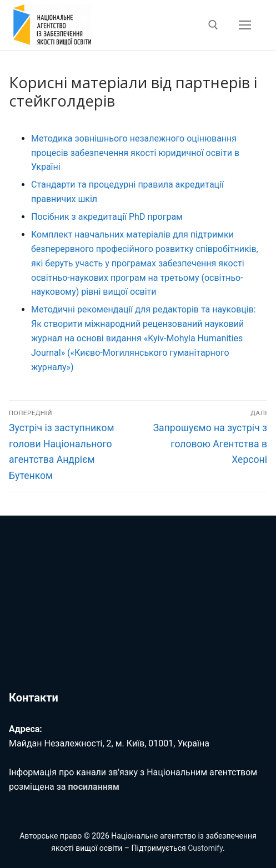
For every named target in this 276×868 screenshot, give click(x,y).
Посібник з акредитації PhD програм (107, 217)
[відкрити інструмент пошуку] (213, 25)
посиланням (94, 787)
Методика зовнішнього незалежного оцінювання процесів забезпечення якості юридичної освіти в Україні (135, 153)
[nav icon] (245, 25)
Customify (205, 848)
